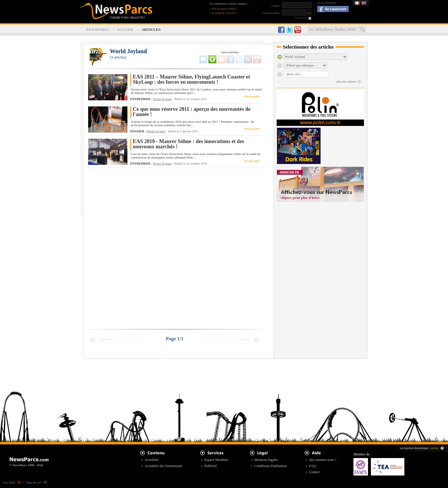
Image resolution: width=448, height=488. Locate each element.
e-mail (275, 6)
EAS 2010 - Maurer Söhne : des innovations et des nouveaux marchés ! (189, 144)
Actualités (152, 460)
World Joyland (162, 99)
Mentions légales (266, 460)
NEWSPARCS (98, 30)
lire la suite (252, 96)
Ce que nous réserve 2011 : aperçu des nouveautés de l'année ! (192, 112)
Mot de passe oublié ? (224, 9)
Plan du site (37, 482)
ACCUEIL (125, 30)
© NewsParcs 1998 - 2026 (26, 465)
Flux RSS (12, 482)
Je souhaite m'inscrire (224, 13)
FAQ (312, 466)
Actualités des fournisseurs (163, 466)
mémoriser (301, 18)
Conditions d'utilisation (271, 466)
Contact (314, 472)
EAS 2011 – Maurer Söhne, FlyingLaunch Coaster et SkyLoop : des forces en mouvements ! (192, 80)
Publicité (211, 466)
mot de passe (271, 13)
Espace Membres (216, 460)
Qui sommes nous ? (323, 460)
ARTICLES (151, 30)
